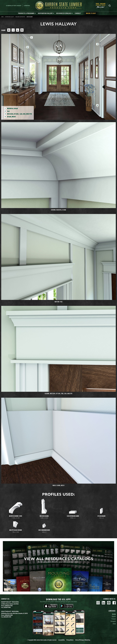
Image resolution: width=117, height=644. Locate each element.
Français (114, 619)
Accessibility (62, 640)
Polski (114, 624)
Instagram (98, 603)
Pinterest (109, 603)
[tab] (27, 13)
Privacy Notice (70, 640)
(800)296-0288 (9, 615)
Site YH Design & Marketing (83, 640)
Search (110, 6)
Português (113, 621)
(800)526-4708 (9, 606)
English (114, 614)
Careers (27, 6)
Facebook (114, 603)
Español (114, 616)
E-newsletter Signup (14, 6)
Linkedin (103, 603)
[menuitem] (101, 6)
